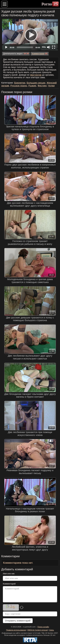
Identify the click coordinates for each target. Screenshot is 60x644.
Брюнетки (20, 83)
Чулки (51, 86)
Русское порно (19, 86)
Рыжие (32, 86)
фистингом (36, 75)
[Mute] (48, 47)
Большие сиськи (36, 83)
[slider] (25, 47)
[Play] (30, 35)
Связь (51, 630)
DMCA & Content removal (38, 630)
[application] (30, 35)
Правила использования (16, 630)
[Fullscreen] (54, 47)
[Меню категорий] (4, 4)
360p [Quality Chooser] (44, 47)
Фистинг (42, 86)
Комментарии (38, 54)
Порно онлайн (43, 627)
